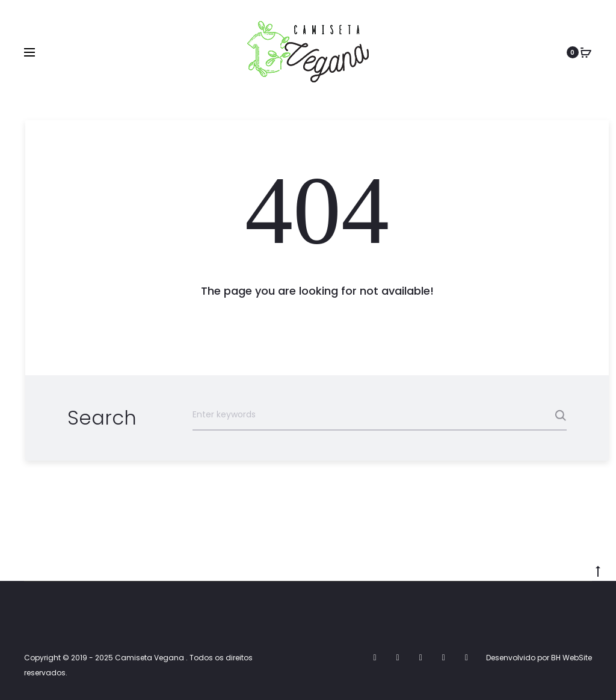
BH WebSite (571, 658)
